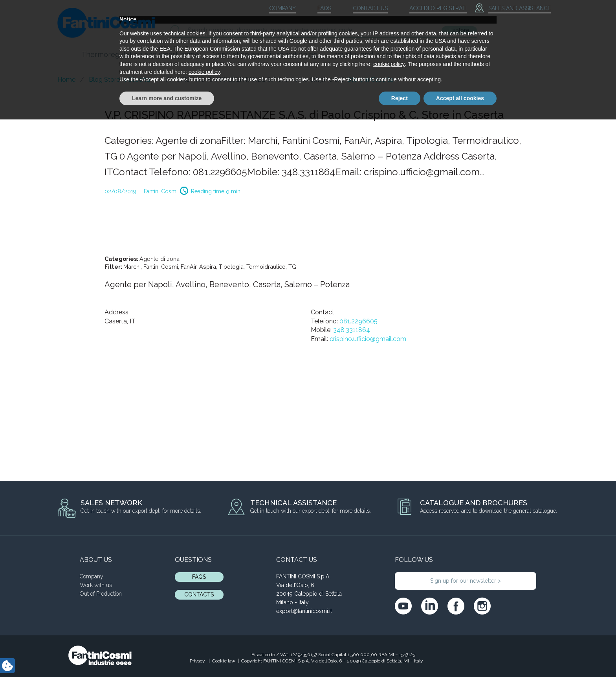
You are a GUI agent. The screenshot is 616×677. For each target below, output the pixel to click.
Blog (457, 54)
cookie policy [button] (389, 622)
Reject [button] (400, 655)
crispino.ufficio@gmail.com (368, 339)
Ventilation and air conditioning (265, 54)
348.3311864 (352, 330)
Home (66, 80)
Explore (459, 30)
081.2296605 (358, 321)
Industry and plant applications (384, 54)
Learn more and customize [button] (167, 655)
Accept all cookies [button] (460, 655)
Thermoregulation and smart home (140, 54)
